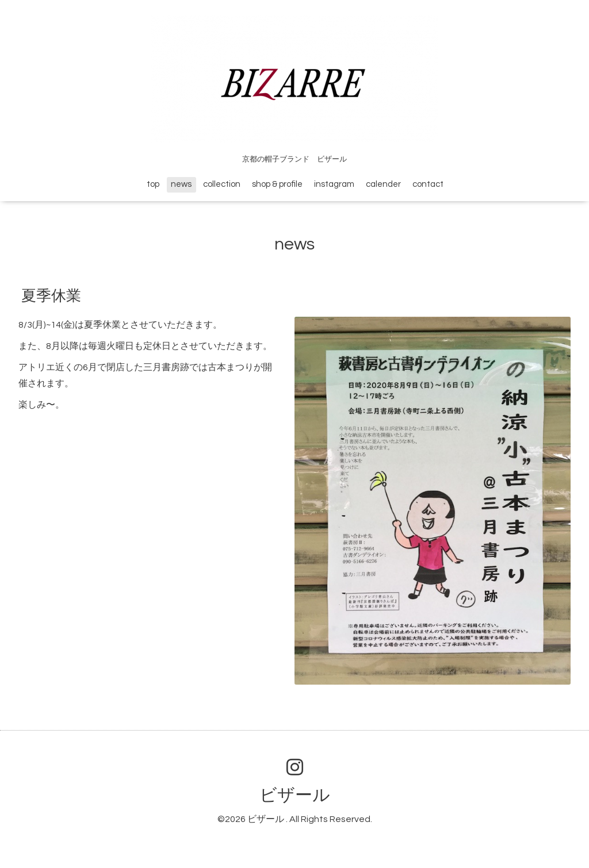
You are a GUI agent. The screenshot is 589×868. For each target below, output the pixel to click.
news (181, 184)
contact (428, 184)
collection (222, 184)
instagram (334, 184)
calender (383, 184)
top (153, 184)
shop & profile (277, 184)
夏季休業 (51, 296)
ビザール (295, 795)
